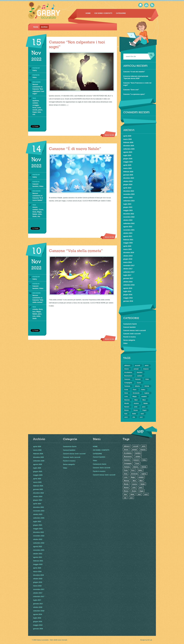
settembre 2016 (129, 285)
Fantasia (127, 386)
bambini (140, 372)
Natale (35, 214)
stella (38, 316)
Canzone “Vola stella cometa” (76, 251)
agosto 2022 (128, 227)
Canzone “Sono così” (131, 90)
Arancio (146, 369)
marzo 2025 (127, 168)
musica (136, 403)
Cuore (41, 210)
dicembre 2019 (129, 253)
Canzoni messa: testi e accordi (134, 330)
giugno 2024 (128, 185)
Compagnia (128, 383)
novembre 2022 (129, 217)
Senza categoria (129, 340)
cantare (35, 103)
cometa (35, 309)
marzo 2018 (127, 262)
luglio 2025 (127, 155)
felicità (147, 386)
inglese (147, 393)
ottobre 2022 (128, 220)
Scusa (136, 410)
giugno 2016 (128, 295)
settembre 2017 (129, 272)
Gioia (34, 212)
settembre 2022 (129, 223)
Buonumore (128, 376)
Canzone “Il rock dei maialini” (134, 72)
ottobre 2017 (128, 269)
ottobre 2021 (128, 233)
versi (126, 417)
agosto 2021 (128, 236)
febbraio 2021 (128, 240)
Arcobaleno (128, 372)
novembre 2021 (129, 230)
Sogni (35, 112)
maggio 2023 (128, 210)
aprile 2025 (127, 165)
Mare (144, 400)
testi (142, 414)
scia (34, 316)
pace (40, 314)
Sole (39, 112)
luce (34, 312)
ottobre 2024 (128, 181)
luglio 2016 (127, 291)
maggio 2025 (128, 162)
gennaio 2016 (128, 301)
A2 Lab (150, 640)
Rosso (126, 410)
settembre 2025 (129, 149)
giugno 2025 (128, 159)
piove (40, 110)
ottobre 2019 (128, 256)
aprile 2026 (127, 136)
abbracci (127, 365)
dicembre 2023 (129, 191)
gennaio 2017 (128, 278)
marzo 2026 (127, 139)
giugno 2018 (128, 259)
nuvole (35, 110)
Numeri (127, 407)
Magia (39, 212)
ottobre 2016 (128, 282)
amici (147, 365)
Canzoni (138, 379)
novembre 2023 (129, 194)
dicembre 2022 (129, 214)
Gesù (41, 309)
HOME (88, 13)
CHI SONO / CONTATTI (103, 13)
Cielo (147, 379)
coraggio (36, 105)
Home (36, 27)
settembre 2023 (129, 201)
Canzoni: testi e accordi (132, 334)
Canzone (127, 379)
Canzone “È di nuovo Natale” (75, 149)
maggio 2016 (128, 298)
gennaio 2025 (128, 175)
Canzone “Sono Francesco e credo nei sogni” (137, 84)
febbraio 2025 (128, 172)
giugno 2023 (128, 207)
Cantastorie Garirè (130, 324)
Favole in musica (130, 337)
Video (34, 77)
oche (136, 407)
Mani (136, 400)
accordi (137, 365)
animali (136, 369)
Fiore (135, 390)
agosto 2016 (128, 288)
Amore (35, 207)
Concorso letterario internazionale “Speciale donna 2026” (136, 77)
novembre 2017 (129, 266)
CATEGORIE (121, 13)
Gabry (35, 70)
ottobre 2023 (128, 198)
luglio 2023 (127, 204)
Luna (39, 108)
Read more (110, 135)
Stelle (34, 216)
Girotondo (136, 393)
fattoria (137, 386)
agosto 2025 (128, 152)
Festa (126, 390)
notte (40, 214)
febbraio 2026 (128, 142)
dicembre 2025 (129, 146)
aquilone (36, 101)
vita (34, 114)
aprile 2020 (127, 246)
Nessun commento (38, 89)
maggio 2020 (128, 243)
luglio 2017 (127, 275)
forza (34, 108)
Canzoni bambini (129, 327)
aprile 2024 (127, 188)
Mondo (127, 403)
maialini (144, 396)
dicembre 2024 (129, 178)
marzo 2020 (127, 249)
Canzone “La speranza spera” (134, 94)
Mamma (127, 400)
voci (141, 417)
